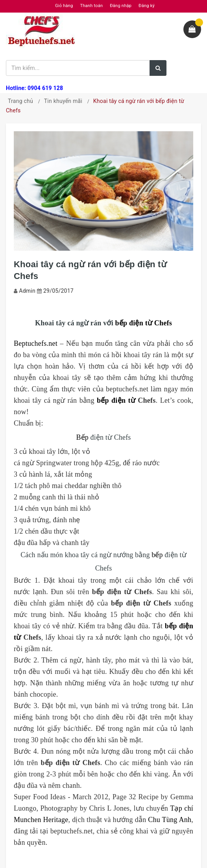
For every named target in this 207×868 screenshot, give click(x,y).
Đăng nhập (121, 6)
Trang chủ (20, 101)
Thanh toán (91, 6)
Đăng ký (147, 6)
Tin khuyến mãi (63, 101)
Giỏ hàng (64, 6)
